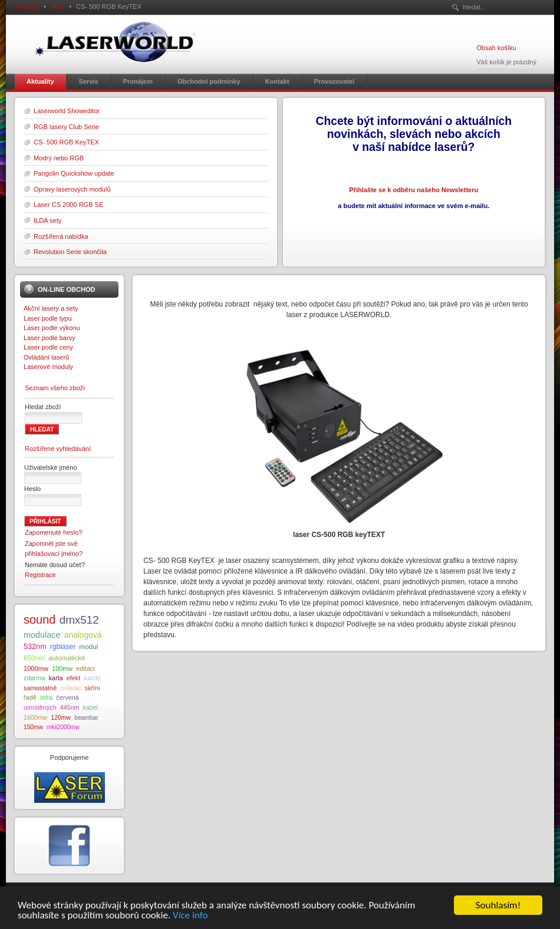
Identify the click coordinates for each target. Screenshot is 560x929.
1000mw (36, 668)
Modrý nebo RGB (59, 158)
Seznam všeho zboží (55, 388)
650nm (34, 658)
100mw (62, 668)
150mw (33, 727)
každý (92, 678)
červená (67, 697)
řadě (30, 697)
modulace (42, 635)
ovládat (70, 688)
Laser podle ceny (48, 347)
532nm (35, 647)
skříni (93, 688)
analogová (83, 635)
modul (88, 646)
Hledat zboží (43, 407)
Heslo (32, 489)
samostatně (40, 688)
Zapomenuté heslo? (54, 532)
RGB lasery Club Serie (66, 127)
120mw (61, 718)
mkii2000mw (63, 727)
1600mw (35, 717)
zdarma (34, 678)
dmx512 (79, 620)
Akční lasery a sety (51, 308)
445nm (70, 707)
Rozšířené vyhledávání (58, 449)
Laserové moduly (48, 367)
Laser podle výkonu (52, 328)
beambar (86, 718)
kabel (90, 707)
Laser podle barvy (50, 338)
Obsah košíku (496, 48)
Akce (57, 6)
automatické (67, 658)
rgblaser (63, 647)
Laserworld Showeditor (67, 111)
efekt (74, 678)
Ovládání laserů (46, 357)
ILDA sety (47, 220)
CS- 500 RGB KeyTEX (66, 142)
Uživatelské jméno (51, 467)
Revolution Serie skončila (70, 252)
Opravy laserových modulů (72, 189)
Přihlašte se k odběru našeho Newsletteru (414, 190)
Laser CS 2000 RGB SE (68, 205)
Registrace (40, 575)
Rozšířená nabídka (61, 236)
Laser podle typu (48, 318)
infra (46, 697)
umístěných (40, 707)
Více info (190, 916)
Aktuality (27, 6)
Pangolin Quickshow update (74, 173)
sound (40, 620)
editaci (85, 668)
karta (55, 678)
